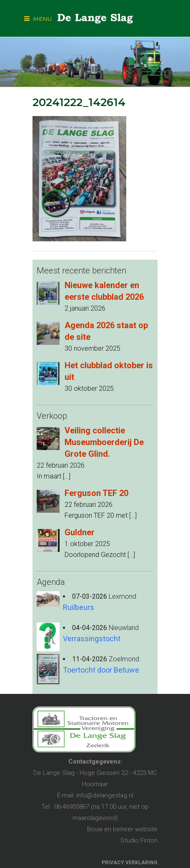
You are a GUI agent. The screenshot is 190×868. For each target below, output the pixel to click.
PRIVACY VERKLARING (130, 863)
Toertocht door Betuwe (101, 670)
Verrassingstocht (92, 639)
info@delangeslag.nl (105, 795)
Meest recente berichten (81, 271)
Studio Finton (139, 840)
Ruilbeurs (79, 607)
